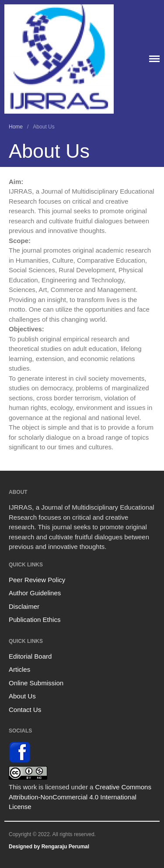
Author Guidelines (35, 593)
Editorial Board (30, 656)
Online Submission (36, 683)
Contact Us (25, 710)
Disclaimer (24, 606)
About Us (22, 696)
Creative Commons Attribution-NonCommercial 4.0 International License (80, 797)
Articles (19, 669)
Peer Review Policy (37, 580)
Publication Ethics (35, 620)
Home (16, 127)
